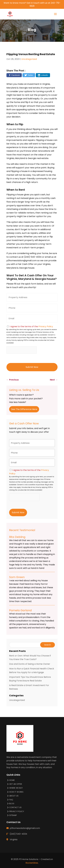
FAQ (11, 800)
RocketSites (32, 863)
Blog (12, 804)
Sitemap (13, 815)
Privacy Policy (46, 326)
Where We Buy (16, 788)
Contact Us (15, 807)
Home (12, 780)
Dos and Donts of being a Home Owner (30, 664)
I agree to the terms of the (31, 326)
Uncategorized (29, 59)
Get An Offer (16, 784)
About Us (14, 796)
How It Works (16, 792)
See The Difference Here (24, 409)
